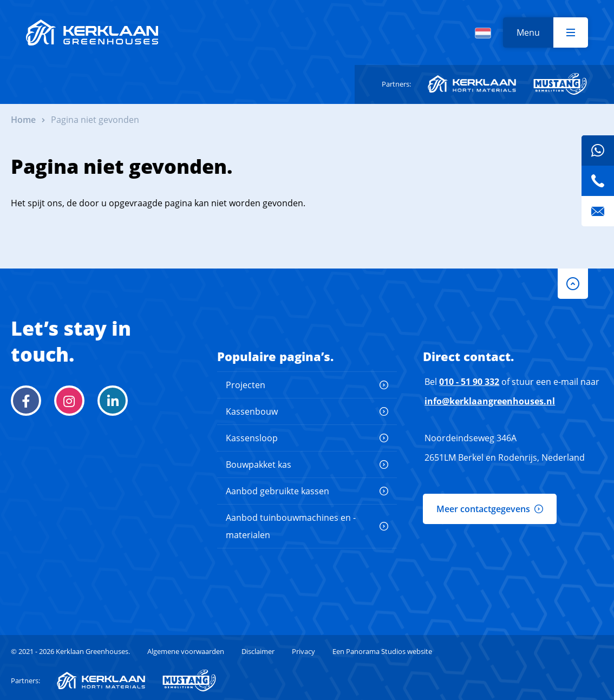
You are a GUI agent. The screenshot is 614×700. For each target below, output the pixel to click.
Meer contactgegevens (483, 509)
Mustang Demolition (560, 84)
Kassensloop (252, 438)
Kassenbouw (252, 411)
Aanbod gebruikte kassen (277, 491)
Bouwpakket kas (259, 465)
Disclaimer (258, 651)
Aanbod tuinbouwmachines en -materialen (291, 526)
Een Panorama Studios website (382, 651)
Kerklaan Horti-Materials (472, 84)
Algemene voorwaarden (186, 651)
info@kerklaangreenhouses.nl (490, 401)
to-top (573, 284)
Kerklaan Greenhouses (92, 32)
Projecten (246, 385)
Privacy (303, 651)
